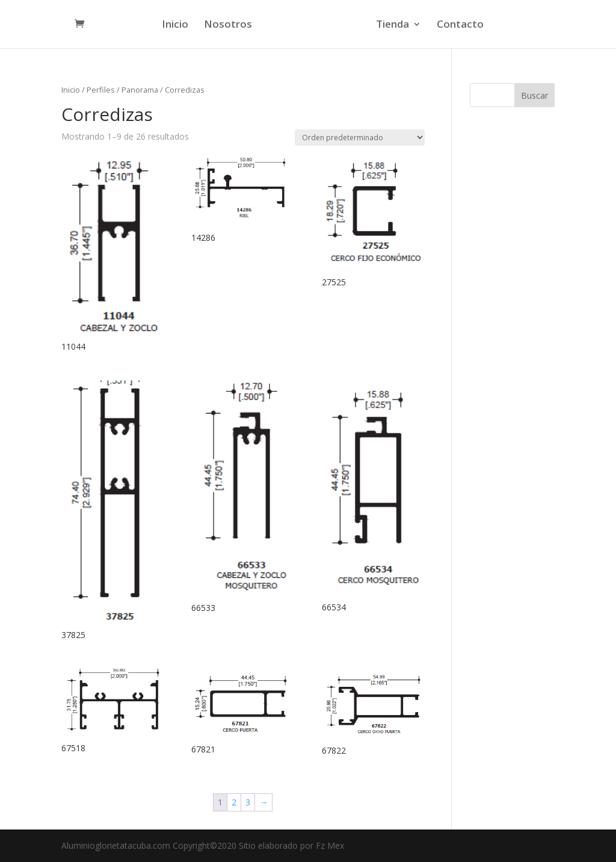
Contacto (458, 25)
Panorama (140, 90)
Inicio (177, 25)
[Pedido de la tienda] (360, 138)
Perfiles (101, 90)
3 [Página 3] (248, 802)
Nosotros (230, 25)
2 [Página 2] (234, 802)
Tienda (391, 25)
